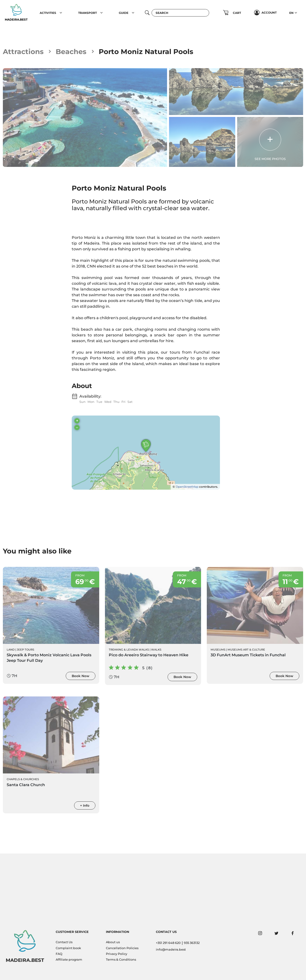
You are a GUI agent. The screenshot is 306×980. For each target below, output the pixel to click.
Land (11, 650)
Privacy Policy (117, 954)
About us (113, 942)
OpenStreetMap (187, 487)
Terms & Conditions (121, 960)
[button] (61, 13)
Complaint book (68, 948)
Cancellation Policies (122, 948)
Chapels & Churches (23, 779)
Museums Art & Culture (246, 650)
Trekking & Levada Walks (129, 650)
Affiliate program (69, 960)
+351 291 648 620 (168, 943)
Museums (218, 650)
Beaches (71, 52)
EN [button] (291, 13)
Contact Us (64, 942)
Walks (156, 650)
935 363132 (192, 943)
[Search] (180, 13)
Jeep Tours (25, 650)
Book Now (81, 676)
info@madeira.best (171, 950)
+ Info (85, 805)
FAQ (59, 954)
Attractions (23, 52)
